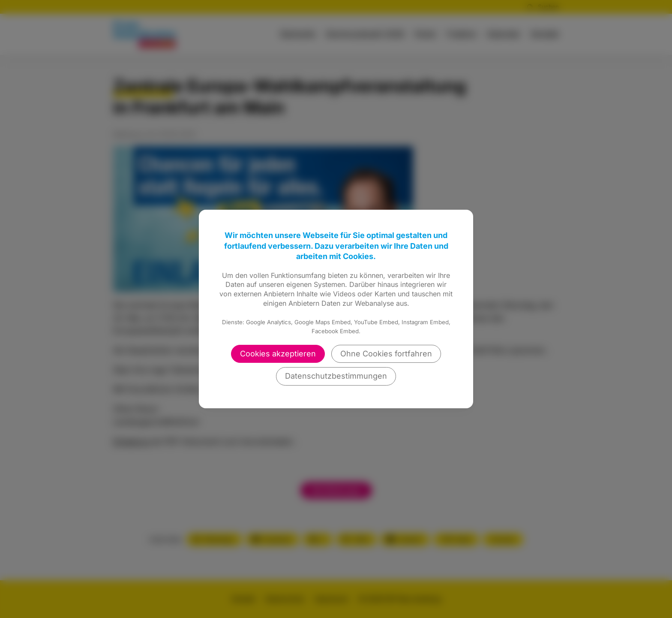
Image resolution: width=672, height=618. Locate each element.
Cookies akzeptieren (278, 354)
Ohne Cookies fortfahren (386, 354)
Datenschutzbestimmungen (336, 376)
